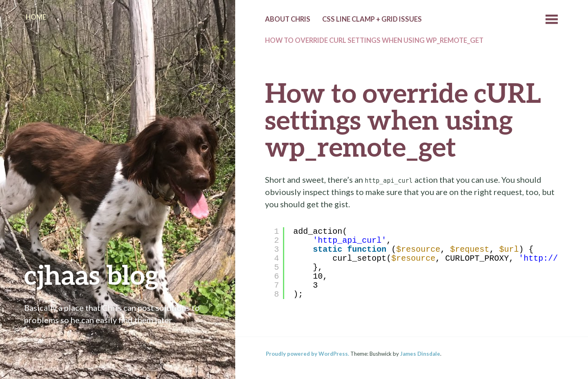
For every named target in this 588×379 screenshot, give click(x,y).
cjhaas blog (91, 274)
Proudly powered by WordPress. (307, 354)
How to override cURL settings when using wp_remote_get (374, 40)
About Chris (288, 19)
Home (36, 17)
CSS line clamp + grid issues (372, 19)
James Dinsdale (420, 354)
